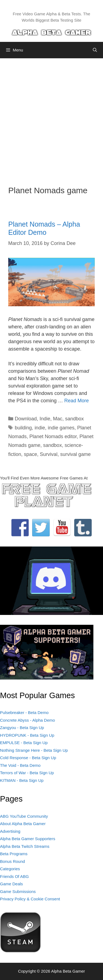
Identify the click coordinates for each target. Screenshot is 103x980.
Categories (10, 869)
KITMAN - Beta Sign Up (22, 780)
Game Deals (11, 884)
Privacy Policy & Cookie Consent (30, 899)
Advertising (10, 831)
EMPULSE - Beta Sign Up (24, 743)
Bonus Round (12, 861)
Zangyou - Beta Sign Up (22, 728)
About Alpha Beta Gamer (23, 824)
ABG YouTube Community (24, 816)
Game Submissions (18, 891)
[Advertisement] (51, 118)
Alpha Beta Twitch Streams (25, 846)
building (23, 428)
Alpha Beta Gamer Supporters (28, 839)
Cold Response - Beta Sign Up (28, 758)
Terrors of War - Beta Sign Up (27, 773)
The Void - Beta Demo (20, 765)
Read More (76, 401)
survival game (75, 454)
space (30, 454)
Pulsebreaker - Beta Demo (24, 712)
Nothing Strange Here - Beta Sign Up (34, 750)
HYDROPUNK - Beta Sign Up (27, 735)
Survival (49, 454)
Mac (58, 419)
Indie (45, 419)
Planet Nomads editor (53, 436)
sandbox (74, 419)
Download (26, 419)
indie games (61, 428)
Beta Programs (14, 854)
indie (40, 428)
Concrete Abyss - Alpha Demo (27, 720)
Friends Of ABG (14, 876)
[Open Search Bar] (95, 50)
